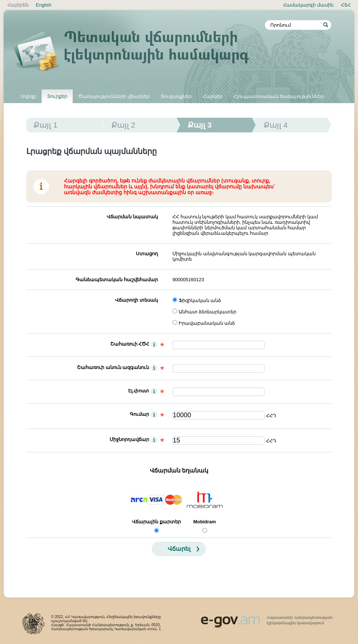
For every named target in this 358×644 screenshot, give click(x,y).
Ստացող (147, 254)
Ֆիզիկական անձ (200, 300)
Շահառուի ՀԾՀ (130, 344)
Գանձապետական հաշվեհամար (117, 280)
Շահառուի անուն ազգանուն (113, 367)
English (44, 5)
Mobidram (205, 522)
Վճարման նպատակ (132, 217)
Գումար (139, 414)
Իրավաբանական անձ (207, 323)
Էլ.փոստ (139, 391)
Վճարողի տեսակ (136, 300)
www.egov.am (267, 619)
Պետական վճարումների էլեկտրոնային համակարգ (139, 52)
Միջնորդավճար (129, 439)
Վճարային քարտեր (156, 522)
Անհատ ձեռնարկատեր (208, 312)
